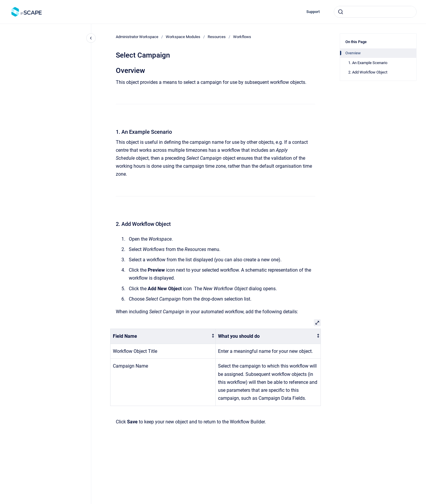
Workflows (242, 37)
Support (313, 12)
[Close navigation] (91, 38)
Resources (217, 37)
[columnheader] (163, 336)
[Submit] (341, 12)
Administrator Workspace (137, 37)
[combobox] (375, 12)
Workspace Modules (183, 37)
